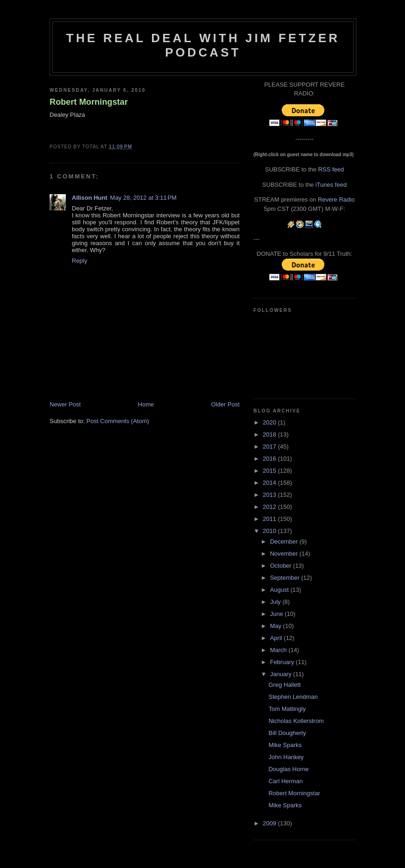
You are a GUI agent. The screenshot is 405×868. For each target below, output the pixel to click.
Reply (79, 261)
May (277, 626)
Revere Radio (336, 200)
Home (146, 404)
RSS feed (331, 169)
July (276, 602)
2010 (270, 531)
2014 (270, 483)
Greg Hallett (284, 685)
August (280, 590)
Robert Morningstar (89, 102)
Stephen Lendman (293, 697)
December (285, 542)
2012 (270, 507)
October (282, 566)
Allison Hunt (90, 198)
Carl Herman (285, 781)
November (285, 554)
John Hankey (286, 757)
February (283, 662)
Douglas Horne (288, 769)
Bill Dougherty (287, 733)
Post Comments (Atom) (118, 421)
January (282, 674)
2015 (270, 471)
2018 (270, 434)
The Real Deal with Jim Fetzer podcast (203, 45)
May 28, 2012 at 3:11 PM (143, 198)
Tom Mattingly (287, 709)
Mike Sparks (285, 745)
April (277, 638)
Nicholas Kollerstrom (296, 721)
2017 (270, 447)
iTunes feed (331, 185)
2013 (270, 495)
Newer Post (65, 404)
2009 (270, 823)
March (279, 650)
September (286, 578)
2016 (270, 459)
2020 (270, 422)
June (278, 614)
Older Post (225, 404)
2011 (270, 519)
